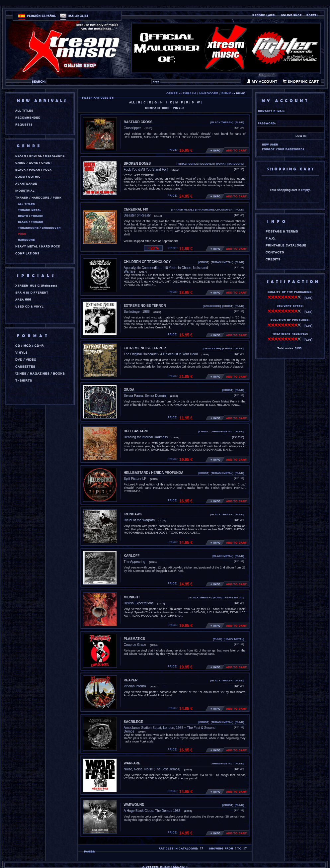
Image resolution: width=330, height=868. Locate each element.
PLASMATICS (134, 639)
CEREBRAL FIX (136, 209)
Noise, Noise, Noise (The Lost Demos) (152, 769)
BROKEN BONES (137, 164)
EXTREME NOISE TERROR (145, 306)
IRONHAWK (133, 514)
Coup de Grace (135, 645)
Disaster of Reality (137, 215)
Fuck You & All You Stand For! (146, 170)
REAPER (131, 680)
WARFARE (132, 763)
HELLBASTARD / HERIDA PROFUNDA (154, 473)
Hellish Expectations (139, 603)
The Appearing (135, 562)
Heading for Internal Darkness (146, 437)
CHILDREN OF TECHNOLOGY (147, 262)
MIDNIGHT (132, 597)
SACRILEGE (133, 722)
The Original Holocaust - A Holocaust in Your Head (161, 354)
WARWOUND (134, 805)
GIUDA (129, 390)
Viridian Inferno (135, 686)
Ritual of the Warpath (139, 520)
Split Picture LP (135, 479)
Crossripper (132, 128)
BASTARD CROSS (138, 122)
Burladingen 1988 (137, 312)
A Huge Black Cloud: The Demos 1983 (152, 811)
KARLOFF (132, 556)
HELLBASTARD (136, 431)
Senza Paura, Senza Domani (145, 396)
